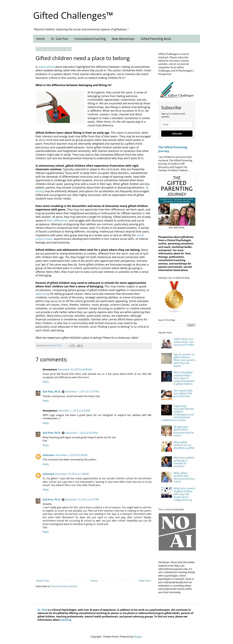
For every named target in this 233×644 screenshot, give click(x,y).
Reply (46, 382)
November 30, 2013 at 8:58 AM (75, 369)
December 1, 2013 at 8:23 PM (74, 411)
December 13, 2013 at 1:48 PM (72, 474)
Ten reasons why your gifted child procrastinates (183, 393)
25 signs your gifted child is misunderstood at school (184, 431)
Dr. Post (42, 610)
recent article (46, 67)
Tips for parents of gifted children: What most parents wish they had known (184, 360)
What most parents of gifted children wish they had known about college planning (184, 494)
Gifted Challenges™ (73, 15)
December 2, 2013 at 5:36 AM (71, 455)
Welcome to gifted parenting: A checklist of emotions (184, 462)
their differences (57, 220)
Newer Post (43, 581)
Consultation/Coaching (90, 39)
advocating (42, 294)
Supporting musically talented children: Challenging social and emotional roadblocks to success (178, 413)
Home (40, 39)
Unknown (49, 455)
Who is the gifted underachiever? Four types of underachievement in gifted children (184, 378)
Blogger (138, 637)
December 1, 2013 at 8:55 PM (81, 433)
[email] (177, 124)
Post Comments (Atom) (64, 586)
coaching (66, 620)
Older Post (145, 581)
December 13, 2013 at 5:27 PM (82, 500)
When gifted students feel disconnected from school (184, 477)
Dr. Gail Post (60, 39)
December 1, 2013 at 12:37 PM (82, 392)
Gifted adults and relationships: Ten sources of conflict (184, 342)
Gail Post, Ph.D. (52, 392)
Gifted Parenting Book (156, 39)
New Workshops (123, 39)
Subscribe (177, 134)
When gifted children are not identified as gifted (184, 445)
